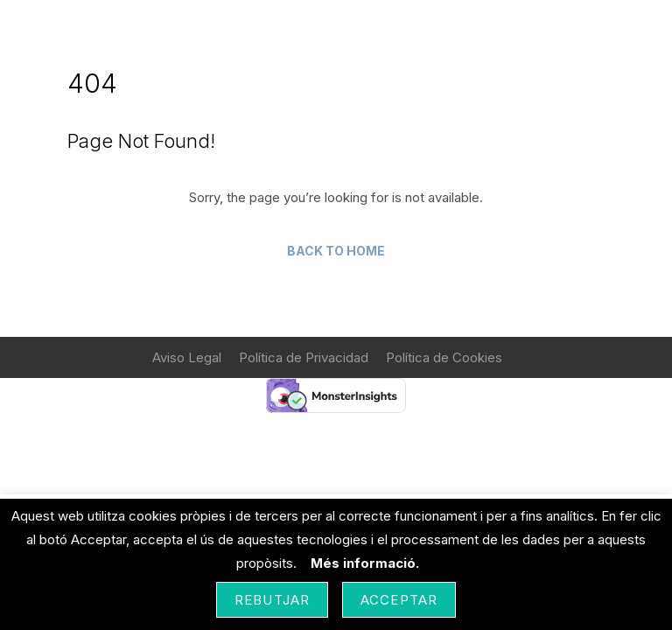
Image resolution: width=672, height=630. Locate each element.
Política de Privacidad (304, 357)
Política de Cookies (444, 357)
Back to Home (336, 251)
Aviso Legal (187, 357)
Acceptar (399, 600)
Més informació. (365, 563)
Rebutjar (272, 600)
